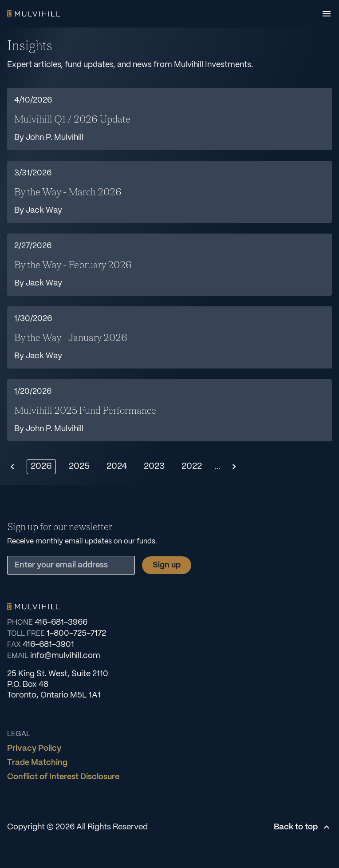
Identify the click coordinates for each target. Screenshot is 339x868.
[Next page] (234, 467)
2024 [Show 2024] (117, 466)
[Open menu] (327, 14)
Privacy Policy (34, 749)
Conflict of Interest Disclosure (63, 777)
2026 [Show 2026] (41, 466)
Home (34, 14)
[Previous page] (12, 467)
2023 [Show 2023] (154, 466)
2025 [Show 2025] (79, 466)
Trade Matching (37, 763)
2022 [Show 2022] (192, 466)
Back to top (303, 827)
